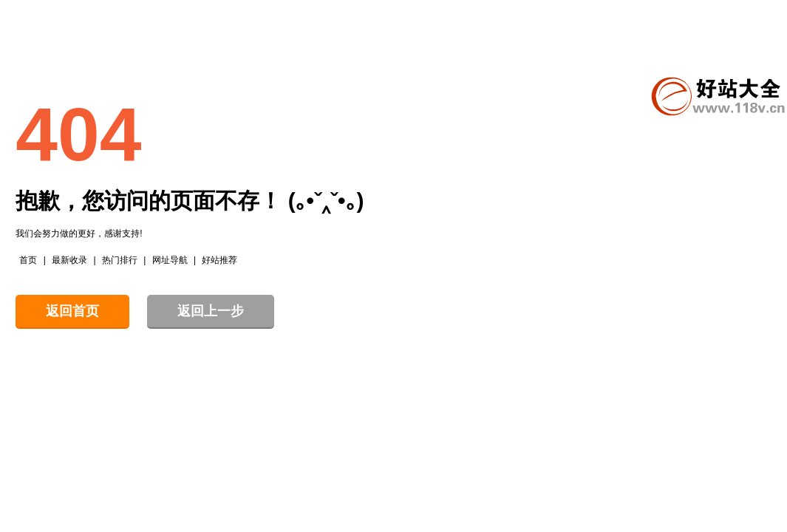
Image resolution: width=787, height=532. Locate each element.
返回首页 (72, 311)
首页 (28, 260)
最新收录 (69, 260)
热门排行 (120, 260)
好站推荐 (219, 260)
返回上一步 (211, 311)
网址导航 (170, 260)
